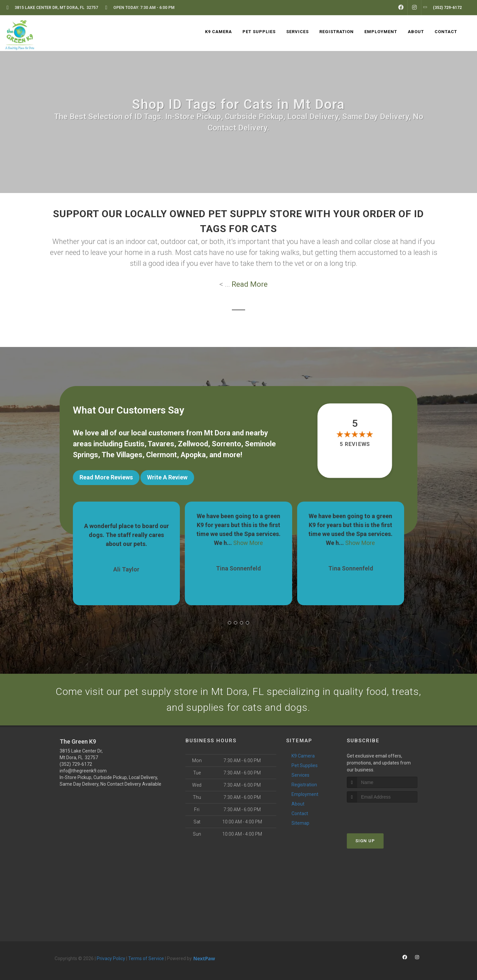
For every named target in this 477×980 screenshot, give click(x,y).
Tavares (161, 444)
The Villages (122, 455)
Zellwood (193, 444)
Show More (248, 543)
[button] (230, 623)
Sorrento (226, 444)
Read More (250, 284)
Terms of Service (146, 958)
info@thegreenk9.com (83, 771)
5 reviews (355, 444)
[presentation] (382, 815)
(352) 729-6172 (76, 764)
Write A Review (167, 477)
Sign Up (365, 841)
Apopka (193, 455)
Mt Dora (217, 433)
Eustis (134, 444)
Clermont (161, 455)
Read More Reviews (106, 477)
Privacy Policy (111, 958)
